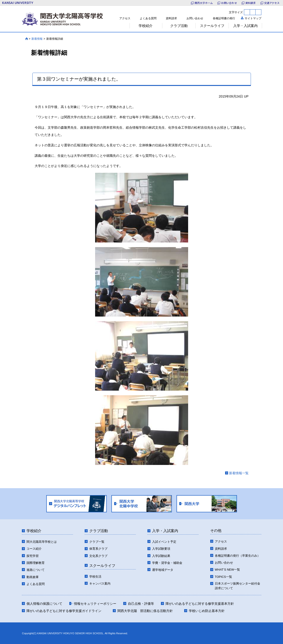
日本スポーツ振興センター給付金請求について (238, 586)
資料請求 (171, 18)
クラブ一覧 (97, 542)
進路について (36, 570)
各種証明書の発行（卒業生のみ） (238, 556)
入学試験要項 (161, 549)
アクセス (125, 18)
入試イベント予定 (164, 542)
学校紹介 (34, 531)
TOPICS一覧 (223, 577)
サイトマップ (253, 18)
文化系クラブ (98, 556)
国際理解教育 (36, 563)
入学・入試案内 (165, 531)
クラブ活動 (99, 531)
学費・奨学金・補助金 (167, 563)
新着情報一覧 (239, 473)
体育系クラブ (98, 549)
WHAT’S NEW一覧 (228, 570)
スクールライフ (102, 566)
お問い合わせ (195, 18)
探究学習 (33, 556)
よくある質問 (148, 18)
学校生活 (95, 577)
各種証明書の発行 (224, 18)
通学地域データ (163, 570)
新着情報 (37, 39)
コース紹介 (34, 549)
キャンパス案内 (100, 584)
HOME (27, 39)
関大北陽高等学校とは (42, 542)
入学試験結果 (161, 556)
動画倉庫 (33, 577)
